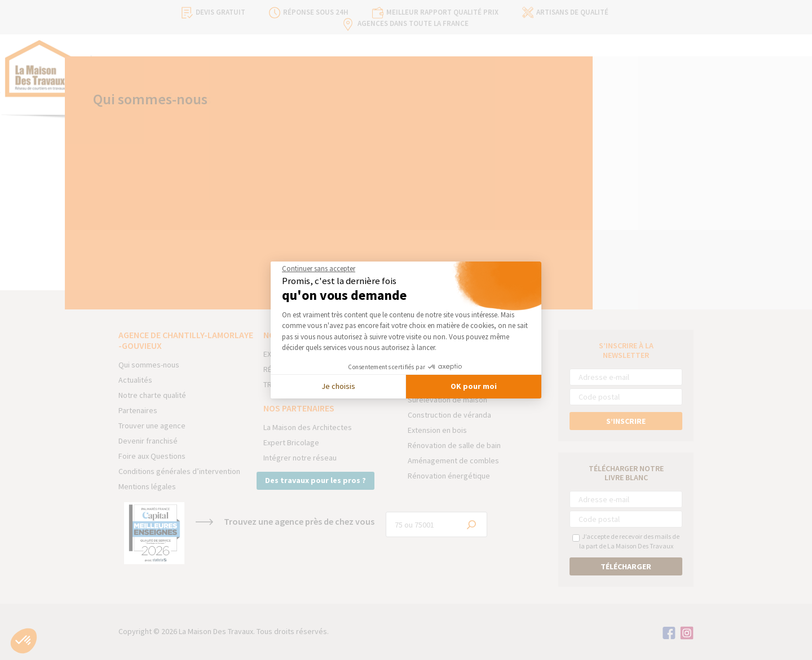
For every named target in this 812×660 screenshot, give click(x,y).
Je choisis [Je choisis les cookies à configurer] (338, 386)
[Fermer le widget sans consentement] (319, 269)
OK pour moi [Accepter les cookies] (474, 386)
